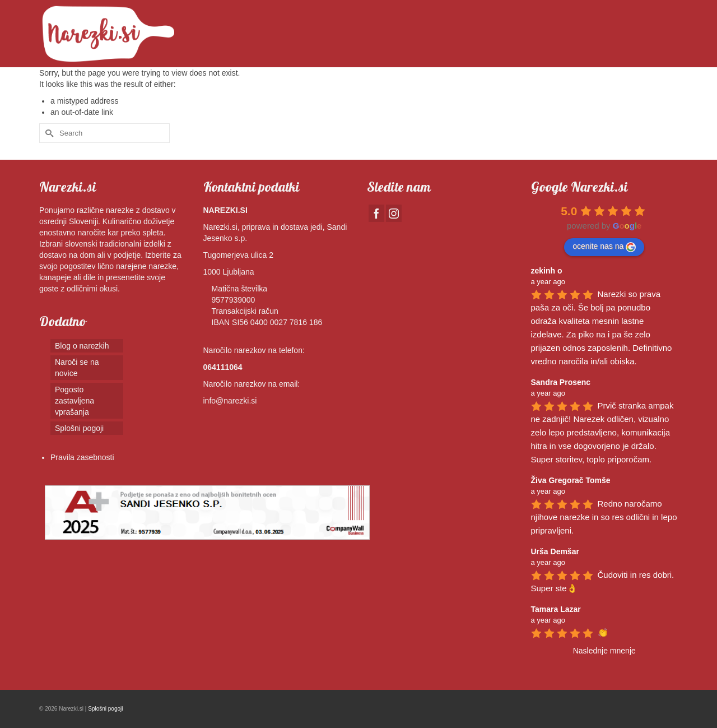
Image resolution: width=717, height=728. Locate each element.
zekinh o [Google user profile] (547, 271)
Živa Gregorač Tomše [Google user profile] (571, 480)
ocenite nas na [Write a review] (604, 247)
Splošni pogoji (105, 709)
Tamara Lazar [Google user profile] (556, 609)
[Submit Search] (48, 133)
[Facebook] (376, 213)
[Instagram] (394, 213)
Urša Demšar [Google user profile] (555, 551)
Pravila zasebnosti (82, 457)
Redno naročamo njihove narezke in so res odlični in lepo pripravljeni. (605, 517)
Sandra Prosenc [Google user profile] (561, 382)
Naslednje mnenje (604, 651)
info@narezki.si (230, 401)
